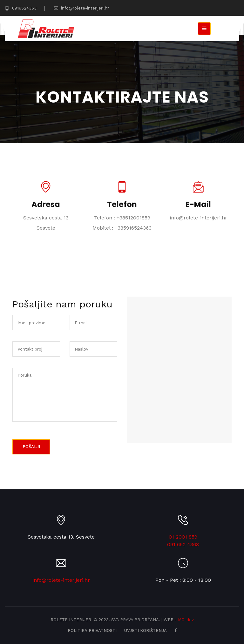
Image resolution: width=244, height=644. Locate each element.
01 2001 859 (183, 537)
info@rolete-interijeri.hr (81, 8)
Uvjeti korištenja (146, 631)
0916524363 (21, 8)
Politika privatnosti (92, 631)
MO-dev (186, 620)
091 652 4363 (183, 544)
